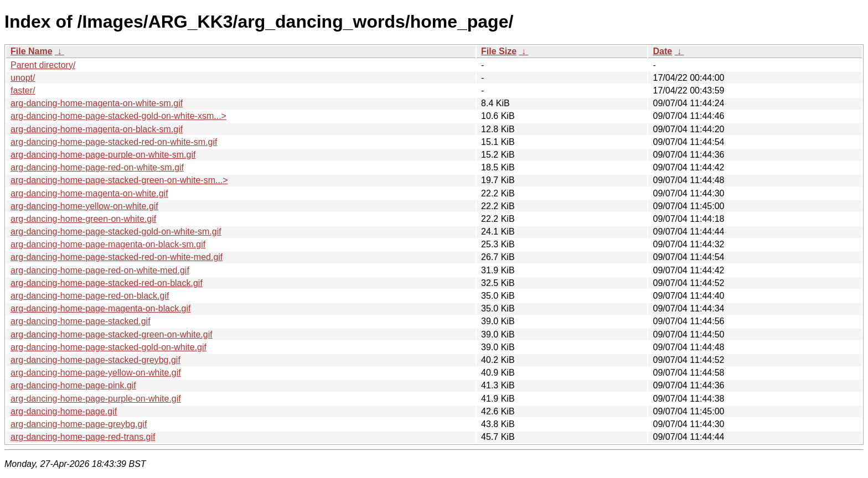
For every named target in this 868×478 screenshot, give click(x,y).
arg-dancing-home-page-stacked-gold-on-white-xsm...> (118, 116)
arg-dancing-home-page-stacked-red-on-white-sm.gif (114, 142)
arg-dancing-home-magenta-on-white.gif (89, 193)
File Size (499, 51)
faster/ (23, 90)
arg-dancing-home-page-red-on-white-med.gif (100, 270)
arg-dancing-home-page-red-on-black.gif (90, 296)
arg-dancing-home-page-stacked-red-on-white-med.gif (117, 257)
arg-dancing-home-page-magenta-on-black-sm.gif (108, 244)
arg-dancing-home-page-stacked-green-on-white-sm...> (119, 180)
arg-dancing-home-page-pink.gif (73, 385)
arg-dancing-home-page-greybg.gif (79, 424)
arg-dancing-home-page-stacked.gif (81, 321)
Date (662, 51)
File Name (32, 51)
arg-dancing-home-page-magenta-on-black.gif (101, 308)
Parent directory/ (43, 65)
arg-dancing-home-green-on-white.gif (83, 219)
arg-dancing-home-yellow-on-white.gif (84, 206)
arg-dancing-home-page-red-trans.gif (83, 437)
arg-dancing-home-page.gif (64, 411)
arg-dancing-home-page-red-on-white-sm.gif (97, 167)
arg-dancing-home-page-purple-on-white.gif (96, 399)
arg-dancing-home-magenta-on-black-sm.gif (97, 129)
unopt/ (23, 78)
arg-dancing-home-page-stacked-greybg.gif (95, 360)
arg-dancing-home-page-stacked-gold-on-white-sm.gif (116, 232)
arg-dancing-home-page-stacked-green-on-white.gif (112, 334)
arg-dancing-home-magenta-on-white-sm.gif (97, 103)
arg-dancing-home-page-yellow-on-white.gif (96, 373)
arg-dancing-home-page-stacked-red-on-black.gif (107, 283)
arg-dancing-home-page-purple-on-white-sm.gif (103, 155)
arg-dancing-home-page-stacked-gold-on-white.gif (108, 347)
